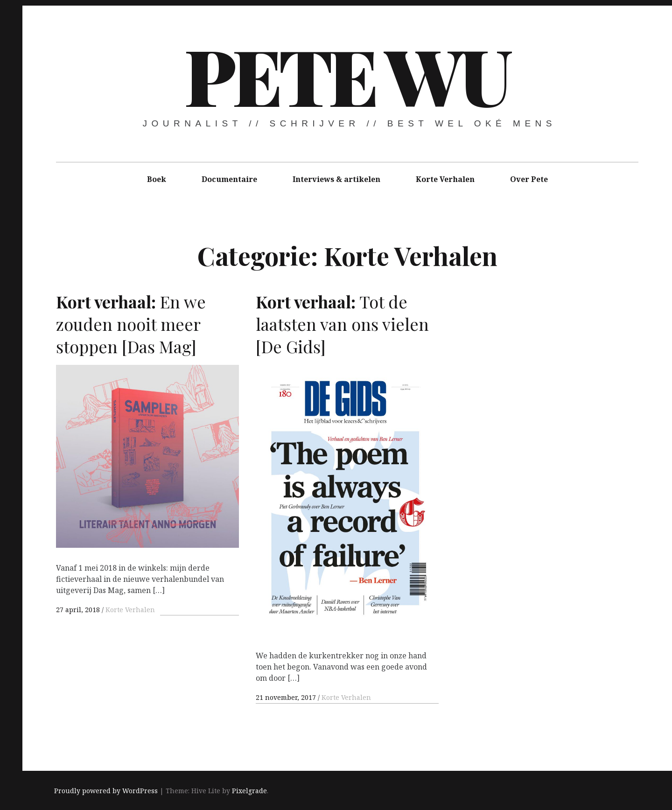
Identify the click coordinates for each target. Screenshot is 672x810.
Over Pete (529, 179)
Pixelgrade (249, 791)
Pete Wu (346, 75)
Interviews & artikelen (336, 179)
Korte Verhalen (445, 179)
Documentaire (229, 179)
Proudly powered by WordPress (106, 791)
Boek (157, 179)
